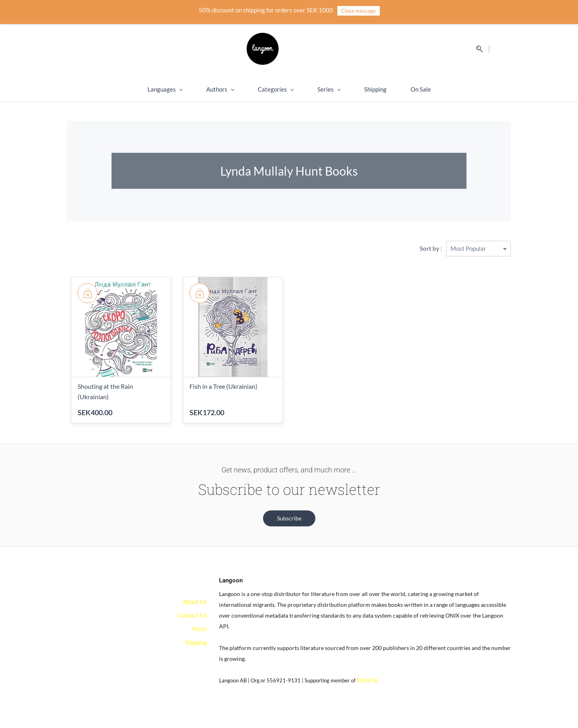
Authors (220, 89)
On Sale (421, 89)
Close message (359, 11)
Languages (165, 89)
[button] (289, 518)
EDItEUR (367, 680)
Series (329, 89)
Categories (276, 89)
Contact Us (192, 615)
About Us (195, 602)
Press (200, 629)
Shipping (375, 89)
